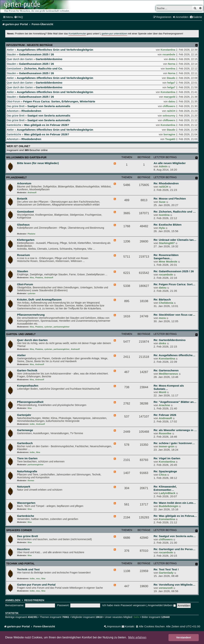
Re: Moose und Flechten (170, 199)
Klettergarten (26, 240)
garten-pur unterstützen (114, 34)
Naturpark (24, 487)
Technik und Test (28, 569)
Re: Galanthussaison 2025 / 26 (174, 271)
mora (162, 318)
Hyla (162, 228)
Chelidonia (166, 303)
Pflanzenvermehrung (31, 315)
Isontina (170, 69)
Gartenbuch (25, 443)
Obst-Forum (14, 101)
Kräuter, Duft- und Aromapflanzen (39, 299)
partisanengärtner (61, 327)
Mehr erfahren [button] (137, 637)
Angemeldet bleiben (162, 605)
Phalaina (31, 234)
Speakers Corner (19, 530)
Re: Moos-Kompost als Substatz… (169, 387)
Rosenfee (165, 433)
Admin (163, 166)
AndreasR (32, 193)
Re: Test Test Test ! (166, 569)
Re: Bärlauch (162, 299)
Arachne (164, 405)
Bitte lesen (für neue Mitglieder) (38, 163)
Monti (163, 392)
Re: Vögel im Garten (167, 458)
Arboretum (13, 111)
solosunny (169, 116)
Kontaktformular (77, 34)
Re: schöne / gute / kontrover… (174, 443)
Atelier (10, 50)
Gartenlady (166, 573)
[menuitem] (19, 17)
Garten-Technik (27, 370)
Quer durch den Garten (20, 59)
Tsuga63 (170, 139)
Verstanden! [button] (184, 637)
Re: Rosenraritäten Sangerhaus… (166, 257)
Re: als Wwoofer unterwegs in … (175, 430)
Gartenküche (14, 125)
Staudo (171, 78)
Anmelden (13, 600)
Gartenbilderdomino (49, 59)
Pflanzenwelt (16, 177)
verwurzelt (166, 588)
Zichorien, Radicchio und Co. (43, 68)
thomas (31, 481)
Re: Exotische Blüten (168, 225)
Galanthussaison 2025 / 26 (36, 54)
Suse (162, 202)
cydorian (31, 294)
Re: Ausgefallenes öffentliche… (174, 355)
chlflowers (169, 106)
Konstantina (168, 50)
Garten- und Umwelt (21, 334)
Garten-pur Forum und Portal (36, 585)
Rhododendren (31, 111)
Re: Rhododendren (166, 183)
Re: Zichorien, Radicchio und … (175, 212)
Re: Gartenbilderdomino (170, 340)
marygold (170, 97)
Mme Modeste (168, 261)
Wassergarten (26, 503)
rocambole (169, 54)
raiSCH (171, 111)
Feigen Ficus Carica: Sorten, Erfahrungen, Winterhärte (59, 101)
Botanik (22, 199)
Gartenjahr (24, 415)
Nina (32, 278)
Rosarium (23, 255)
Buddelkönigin (169, 506)
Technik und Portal (20, 563)
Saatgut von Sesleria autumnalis (49, 106)
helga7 (171, 83)
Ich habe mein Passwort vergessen (124, 605)
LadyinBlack (167, 493)
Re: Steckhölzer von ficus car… (174, 315)
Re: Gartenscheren (166, 370)
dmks (172, 59)
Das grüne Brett (16, 106)
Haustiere (23, 549)
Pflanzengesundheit (30, 402)
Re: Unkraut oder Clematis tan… (175, 240)
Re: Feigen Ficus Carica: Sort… (174, 284)
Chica (163, 475)
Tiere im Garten (27, 458)
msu (38, 579)
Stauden (11, 54)
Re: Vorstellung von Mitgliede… (175, 585)
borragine (169, 134)
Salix (136, 617)
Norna (172, 64)
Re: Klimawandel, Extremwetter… (165, 488)
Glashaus (23, 225)
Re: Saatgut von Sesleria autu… (175, 536)
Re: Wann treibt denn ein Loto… (175, 503)
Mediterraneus (168, 374)
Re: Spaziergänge (165, 471)
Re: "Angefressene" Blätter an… (175, 402)
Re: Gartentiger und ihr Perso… (175, 549)
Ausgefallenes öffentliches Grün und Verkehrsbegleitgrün (55, 50)
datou (172, 101)
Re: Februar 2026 (165, 415)
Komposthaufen (28, 386)
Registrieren (34, 600)
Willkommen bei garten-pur (26, 157)
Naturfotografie (27, 471)
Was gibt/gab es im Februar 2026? (47, 125)
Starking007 (167, 243)
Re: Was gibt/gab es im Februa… (175, 516)
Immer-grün (167, 446)
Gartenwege (25, 430)
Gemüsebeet (14, 69)
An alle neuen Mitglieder (170, 163)
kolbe (32, 424)
